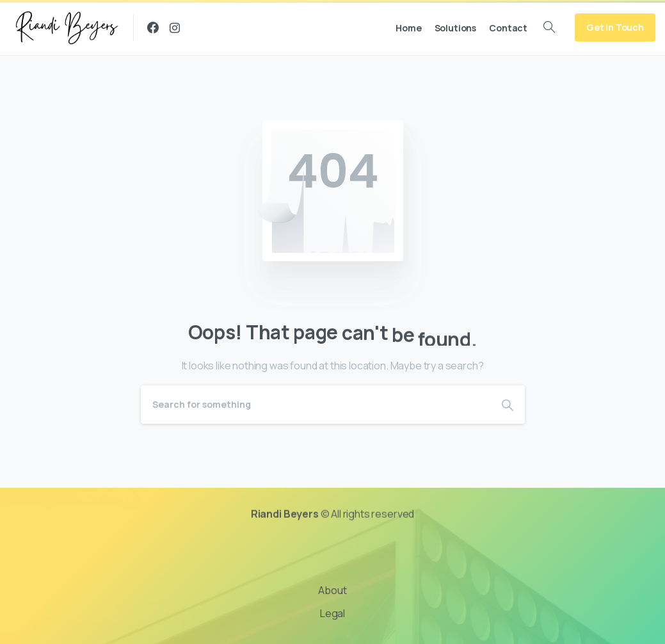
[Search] (316, 405)
